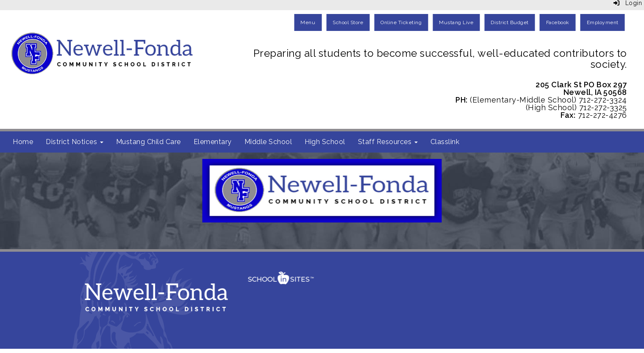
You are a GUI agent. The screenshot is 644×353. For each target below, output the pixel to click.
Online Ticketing (401, 22)
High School (325, 142)
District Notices (75, 142)
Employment (603, 22)
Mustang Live (456, 22)
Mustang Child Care (149, 142)
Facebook (558, 22)
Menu (308, 22)
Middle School (268, 142)
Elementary (213, 142)
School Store (348, 22)
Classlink (445, 142)
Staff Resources (388, 142)
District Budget (510, 22)
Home (23, 142)
